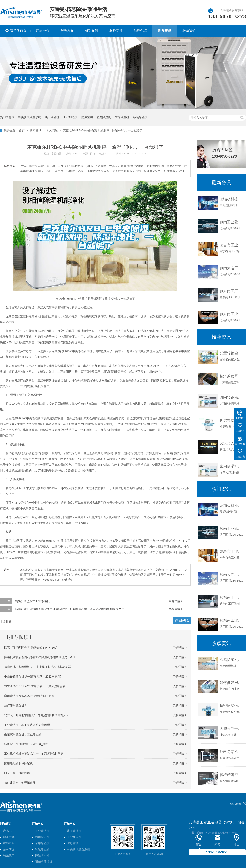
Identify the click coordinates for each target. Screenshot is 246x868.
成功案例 (91, 30)
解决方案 (67, 30)
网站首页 (6, 823)
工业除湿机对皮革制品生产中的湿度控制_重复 (34, 754)
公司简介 (9, 849)
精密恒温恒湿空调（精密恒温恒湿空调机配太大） (232, 706)
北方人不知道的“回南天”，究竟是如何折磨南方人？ (37, 715)
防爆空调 (87, 117)
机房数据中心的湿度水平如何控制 (232, 420)
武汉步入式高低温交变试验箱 (232, 443)
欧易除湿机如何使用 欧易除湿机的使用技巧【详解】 (232, 660)
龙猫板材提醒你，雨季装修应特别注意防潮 (232, 199)
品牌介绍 (140, 30)
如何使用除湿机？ (16, 705)
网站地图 (235, 804)
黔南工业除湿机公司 (232, 222)
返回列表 (182, 620)
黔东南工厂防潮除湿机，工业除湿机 (232, 291)
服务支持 (116, 30)
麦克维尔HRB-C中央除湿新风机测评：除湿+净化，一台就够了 (103, 130)
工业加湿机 (70, 117)
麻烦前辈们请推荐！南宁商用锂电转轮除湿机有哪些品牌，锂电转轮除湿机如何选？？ (70, 609)
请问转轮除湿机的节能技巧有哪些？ (232, 397)
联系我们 (189, 30)
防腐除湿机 (104, 117)
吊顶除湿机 (140, 117)
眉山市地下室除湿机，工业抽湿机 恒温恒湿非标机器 (38, 667)
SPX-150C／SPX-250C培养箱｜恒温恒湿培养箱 (35, 686)
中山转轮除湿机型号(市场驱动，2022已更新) (33, 677)
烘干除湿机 (52, 117)
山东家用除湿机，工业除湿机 (23, 734)
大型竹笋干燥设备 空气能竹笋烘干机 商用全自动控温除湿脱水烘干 (232, 729)
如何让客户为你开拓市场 (20, 783)
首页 (22, 130)
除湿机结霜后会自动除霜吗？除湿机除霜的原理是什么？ (40, 657)
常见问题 (52, 130)
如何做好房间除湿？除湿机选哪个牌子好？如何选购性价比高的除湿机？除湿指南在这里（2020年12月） (232, 683)
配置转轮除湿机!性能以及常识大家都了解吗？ (232, 353)
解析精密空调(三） (232, 775)
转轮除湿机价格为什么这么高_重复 (26, 744)
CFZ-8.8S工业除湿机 (18, 773)
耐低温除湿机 (44, 862)
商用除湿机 (42, 837)
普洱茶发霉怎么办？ (232, 376)
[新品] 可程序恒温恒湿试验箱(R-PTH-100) (31, 648)
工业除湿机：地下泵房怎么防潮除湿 (27, 725)
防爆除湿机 (122, 117)
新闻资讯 (165, 30)
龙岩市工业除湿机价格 (232, 245)
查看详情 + (175, 601)
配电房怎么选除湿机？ (232, 752)
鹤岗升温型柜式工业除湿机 (32, 601)
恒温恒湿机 (42, 855)
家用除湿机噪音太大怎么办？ (232, 466)
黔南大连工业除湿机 (232, 268)
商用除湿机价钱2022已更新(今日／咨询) (30, 696)
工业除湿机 (42, 831)
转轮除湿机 (42, 849)
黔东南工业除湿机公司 (232, 314)
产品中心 (43, 30)
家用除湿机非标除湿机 (18, 763)
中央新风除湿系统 (30, 117)
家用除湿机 (42, 843)
